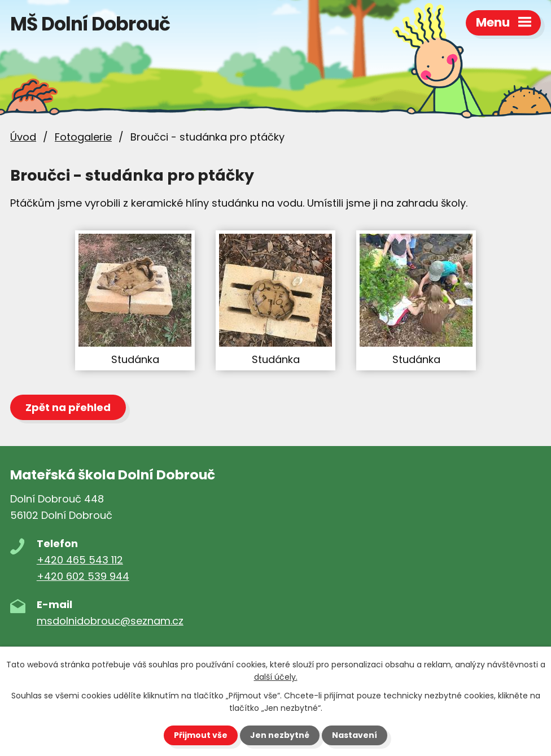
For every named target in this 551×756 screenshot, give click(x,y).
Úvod (23, 137)
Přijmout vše (201, 735)
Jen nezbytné (280, 735)
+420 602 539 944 (83, 576)
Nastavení (355, 735)
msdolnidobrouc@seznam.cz (110, 621)
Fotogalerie (83, 137)
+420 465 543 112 (80, 560)
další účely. (276, 677)
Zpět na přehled (68, 407)
